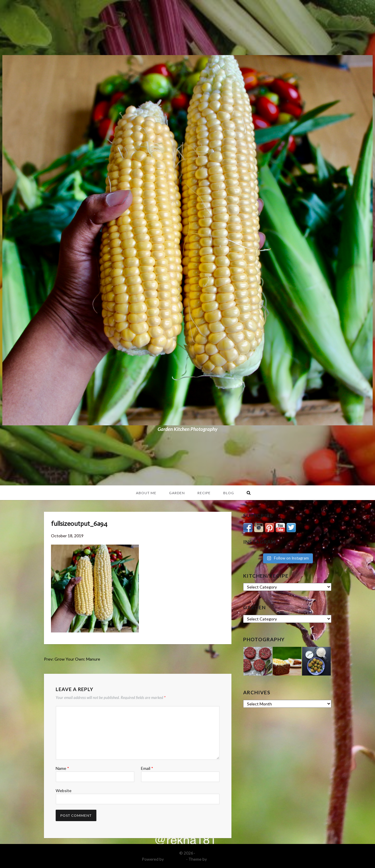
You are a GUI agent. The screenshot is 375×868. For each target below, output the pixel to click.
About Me (146, 493)
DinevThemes (221, 859)
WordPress (175, 859)
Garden (177, 493)
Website (64, 791)
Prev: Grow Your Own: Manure (72, 659)
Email (147, 768)
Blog (229, 493)
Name (62, 768)
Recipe (204, 493)
